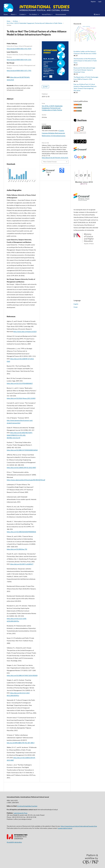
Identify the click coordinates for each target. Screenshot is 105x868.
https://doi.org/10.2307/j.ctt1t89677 (22, 564)
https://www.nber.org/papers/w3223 (25, 332)
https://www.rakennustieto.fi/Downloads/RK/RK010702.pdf (26, 480)
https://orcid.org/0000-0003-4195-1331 (19, 60)
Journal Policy (47, 14)
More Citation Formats (50, 162)
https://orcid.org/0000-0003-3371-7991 (19, 71)
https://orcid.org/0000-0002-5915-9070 (19, 49)
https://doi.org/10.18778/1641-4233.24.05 (55, 158)
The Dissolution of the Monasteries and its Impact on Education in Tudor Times (85, 61)
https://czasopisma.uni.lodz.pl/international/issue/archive (79, 826)
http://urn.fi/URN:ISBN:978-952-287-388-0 (21, 743)
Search (97, 14)
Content (22, 14)
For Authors (33, 14)
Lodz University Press (21, 813)
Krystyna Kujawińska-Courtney (27, 806)
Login (100, 2)
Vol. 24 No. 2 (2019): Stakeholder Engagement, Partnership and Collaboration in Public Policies (35, 23)
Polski (76, 307)
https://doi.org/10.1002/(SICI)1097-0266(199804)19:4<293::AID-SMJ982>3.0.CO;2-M (20, 435)
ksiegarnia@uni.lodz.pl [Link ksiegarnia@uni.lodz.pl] (65, 828)
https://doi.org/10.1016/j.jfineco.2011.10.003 (21, 398)
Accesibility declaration (14, 842)
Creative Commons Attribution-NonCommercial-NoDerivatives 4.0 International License (54, 133)
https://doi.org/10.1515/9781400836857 (20, 383)
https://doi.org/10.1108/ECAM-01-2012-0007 (21, 468)
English (76, 304)
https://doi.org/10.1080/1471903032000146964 (22, 450)
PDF (46, 87)
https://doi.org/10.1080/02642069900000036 (21, 532)
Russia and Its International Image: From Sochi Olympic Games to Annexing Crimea (84, 70)
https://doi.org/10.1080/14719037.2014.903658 (22, 675)
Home (6, 14)
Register (93, 2)
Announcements (61, 14)
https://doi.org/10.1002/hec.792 (17, 549)
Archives (15, 21)
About (13, 14)
